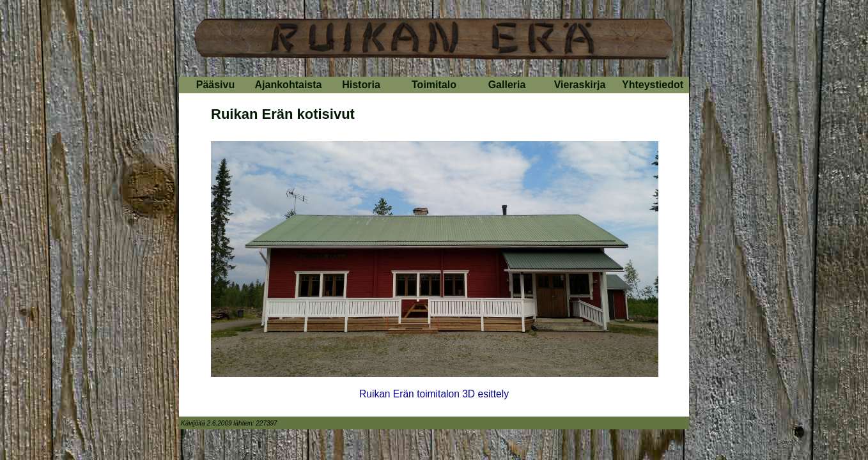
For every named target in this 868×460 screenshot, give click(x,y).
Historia (361, 85)
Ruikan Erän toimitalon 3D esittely (434, 394)
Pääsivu (215, 85)
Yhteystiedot (653, 85)
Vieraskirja (580, 85)
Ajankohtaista (289, 85)
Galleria (507, 85)
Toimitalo (434, 85)
